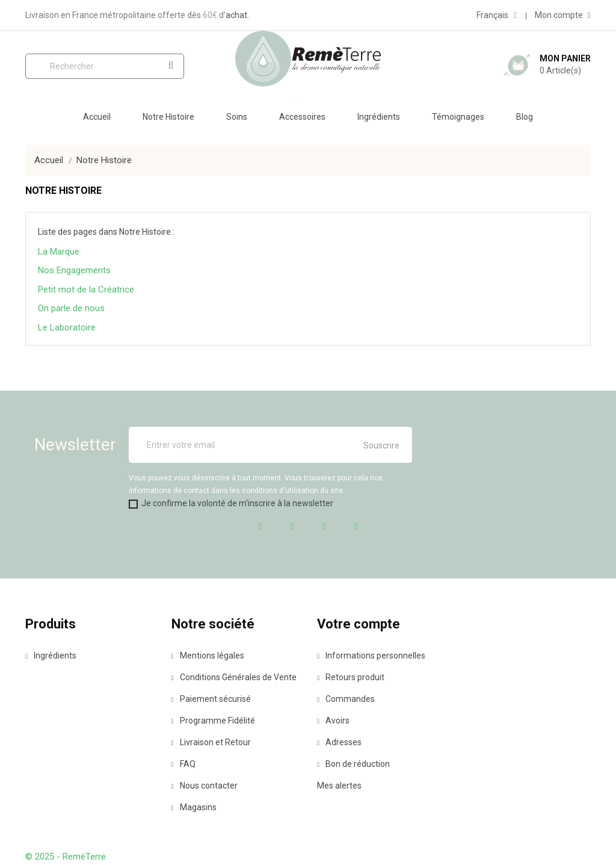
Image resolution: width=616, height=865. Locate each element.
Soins (237, 117)
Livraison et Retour (211, 742)
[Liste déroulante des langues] (496, 15)
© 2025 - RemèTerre (66, 857)
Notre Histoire (168, 117)
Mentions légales (208, 656)
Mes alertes (339, 786)
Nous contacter (205, 786)
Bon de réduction (353, 764)
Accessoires (302, 117)
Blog (525, 117)
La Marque (59, 252)
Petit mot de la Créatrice (86, 290)
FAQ (183, 764)
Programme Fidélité (213, 721)
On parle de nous (71, 308)
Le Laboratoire (67, 327)
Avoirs (333, 721)
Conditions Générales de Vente (234, 677)
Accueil (97, 117)
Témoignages (458, 117)
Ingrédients (379, 117)
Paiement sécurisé (211, 699)
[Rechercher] (105, 66)
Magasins (194, 807)
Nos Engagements (74, 270)
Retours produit (351, 677)
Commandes (346, 699)
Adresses (339, 742)
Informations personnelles (371, 656)
